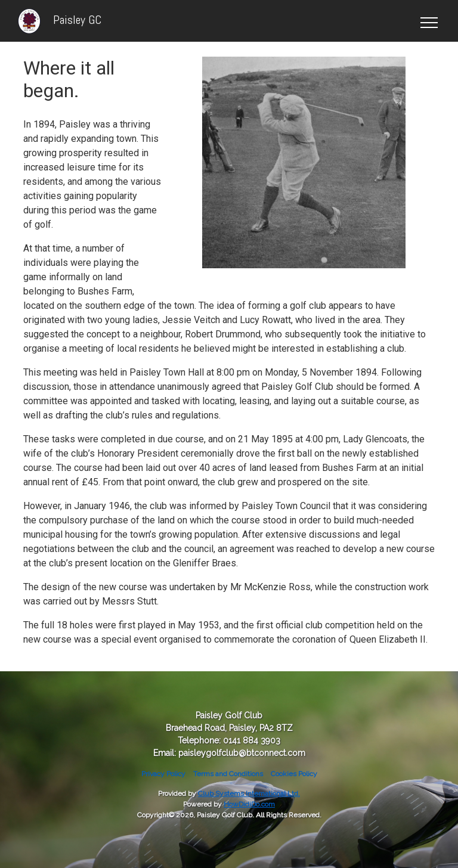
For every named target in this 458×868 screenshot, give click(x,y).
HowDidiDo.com (249, 804)
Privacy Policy (163, 774)
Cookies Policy (294, 774)
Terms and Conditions (228, 774)
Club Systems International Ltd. (249, 793)
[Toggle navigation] (428, 21)
